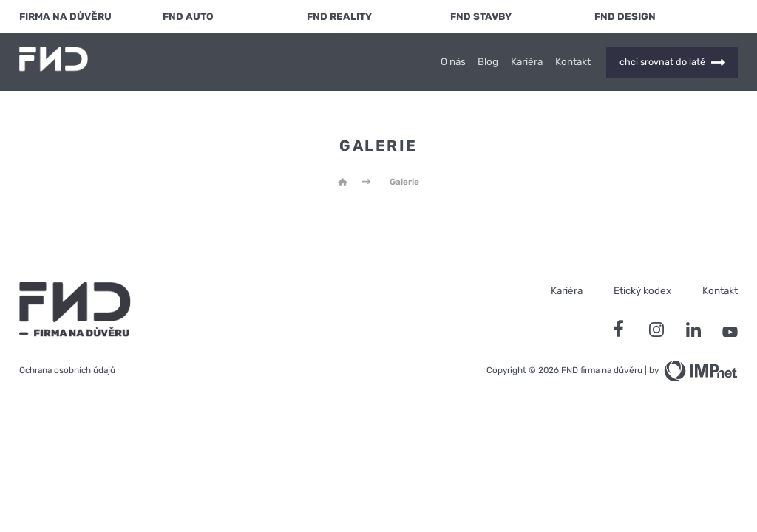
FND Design (625, 16)
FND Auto (188, 16)
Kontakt (573, 62)
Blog (488, 62)
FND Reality (339, 16)
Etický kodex (642, 290)
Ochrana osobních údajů (67, 370)
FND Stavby (481, 16)
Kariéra (527, 62)
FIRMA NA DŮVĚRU (65, 16)
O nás (453, 62)
